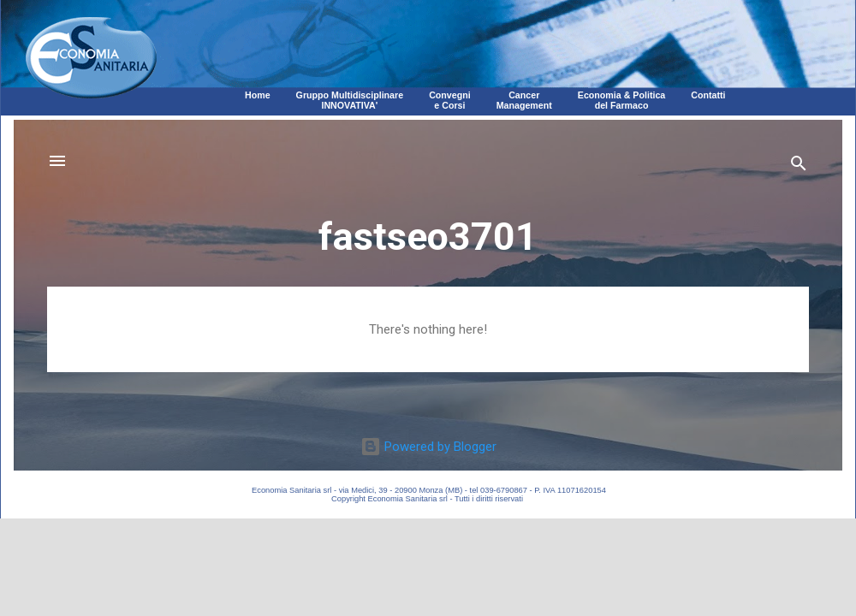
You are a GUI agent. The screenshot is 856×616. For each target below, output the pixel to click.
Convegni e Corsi (450, 100)
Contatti (708, 95)
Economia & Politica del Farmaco (621, 100)
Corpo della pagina (428, 295)
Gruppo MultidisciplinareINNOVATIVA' (350, 100)
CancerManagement (524, 100)
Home (258, 95)
